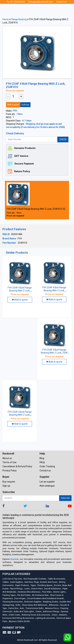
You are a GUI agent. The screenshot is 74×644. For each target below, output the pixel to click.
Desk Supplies (16, 582)
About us (7, 458)
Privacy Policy (10, 471)
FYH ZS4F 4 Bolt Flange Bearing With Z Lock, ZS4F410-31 (54, 290)
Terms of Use (9, 462)
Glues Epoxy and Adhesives (34, 605)
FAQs (42, 462)
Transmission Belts (34, 608)
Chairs (54, 615)
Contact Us (61, 2)
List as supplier (47, 482)
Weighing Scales (50, 602)
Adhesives (53, 605)
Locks (27, 589)
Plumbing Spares (45, 585)
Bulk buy (25, 105)
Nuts (22, 608)
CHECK (63, 139)
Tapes (33, 585)
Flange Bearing (19, 19)
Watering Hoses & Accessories (36, 615)
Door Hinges (20, 598)
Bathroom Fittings (51, 612)
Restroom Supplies (33, 602)
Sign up (6, 486)
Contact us (45, 471)
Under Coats (14, 615)
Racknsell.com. (31, 640)
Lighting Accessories (45, 618)
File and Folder (24, 595)
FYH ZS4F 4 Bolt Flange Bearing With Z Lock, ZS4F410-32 (36, 209)
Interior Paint (37, 589)
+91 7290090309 (16, 2)
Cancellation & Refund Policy (17, 466)
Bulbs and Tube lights (24, 612)
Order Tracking (47, 466)
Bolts (18, 605)
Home (6, 19)
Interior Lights (59, 592)
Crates (38, 612)
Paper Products (22, 585)
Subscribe (65, 498)
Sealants (63, 615)
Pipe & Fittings (16, 589)
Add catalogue (47, 486)
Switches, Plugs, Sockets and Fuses (41, 582)
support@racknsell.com (41, 2)
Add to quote (13, 105)
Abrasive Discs (52, 608)
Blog (42, 458)
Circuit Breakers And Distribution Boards (45, 598)
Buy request (9, 482)
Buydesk (15, 559)
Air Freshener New (40, 595)
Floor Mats (47, 592)
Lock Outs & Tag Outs (13, 579)
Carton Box (13, 608)
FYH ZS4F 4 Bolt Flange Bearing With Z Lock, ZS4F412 (20, 415)
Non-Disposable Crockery (35, 579)
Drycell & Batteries (52, 589)
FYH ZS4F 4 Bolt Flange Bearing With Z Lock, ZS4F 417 (54, 353)
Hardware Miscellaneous (29, 592)
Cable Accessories (56, 579)
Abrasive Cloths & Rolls (19, 621)
